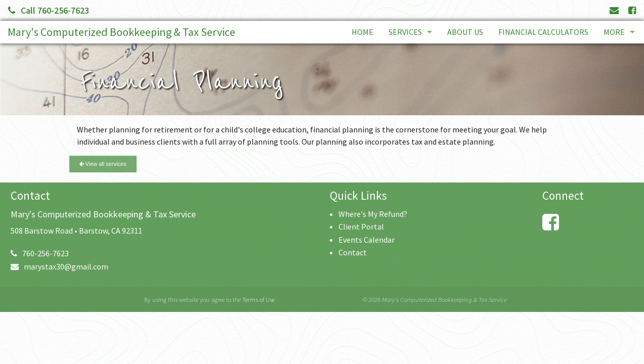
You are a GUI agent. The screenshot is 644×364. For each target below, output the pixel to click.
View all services (103, 164)
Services (405, 32)
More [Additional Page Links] (614, 32)
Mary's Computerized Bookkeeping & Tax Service (121, 32)
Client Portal (361, 226)
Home (362, 32)
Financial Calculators (543, 32)
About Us (465, 32)
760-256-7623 (40, 253)
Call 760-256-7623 (49, 10)
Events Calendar (367, 240)
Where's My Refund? (373, 214)
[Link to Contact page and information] (614, 10)
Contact (353, 252)
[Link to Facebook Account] (632, 10)
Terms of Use (259, 299)
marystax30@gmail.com (59, 266)
